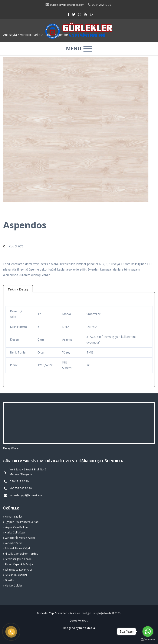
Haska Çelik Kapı (14, 532)
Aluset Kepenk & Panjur (18, 564)
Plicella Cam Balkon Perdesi (21, 554)
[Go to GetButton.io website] (148, 640)
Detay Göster (11, 448)
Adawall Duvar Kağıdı (17, 548)
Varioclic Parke (13, 543)
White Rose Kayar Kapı (18, 570)
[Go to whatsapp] (148, 631)
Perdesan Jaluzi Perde (17, 559)
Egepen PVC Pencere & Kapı (21, 522)
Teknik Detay (18, 289)
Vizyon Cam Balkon (15, 527)
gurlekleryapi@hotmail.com (65, 5)
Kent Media (87, 628)
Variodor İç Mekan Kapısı (19, 538)
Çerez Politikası (79, 621)
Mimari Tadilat (13, 517)
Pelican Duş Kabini (15, 575)
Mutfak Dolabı (12, 586)
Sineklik (9, 580)
